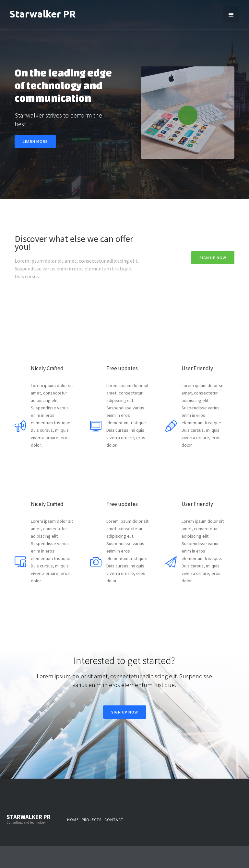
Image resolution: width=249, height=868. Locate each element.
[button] (231, 15)
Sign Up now (213, 258)
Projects (92, 820)
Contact (114, 820)
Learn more (35, 141)
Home (73, 820)
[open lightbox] (188, 113)
